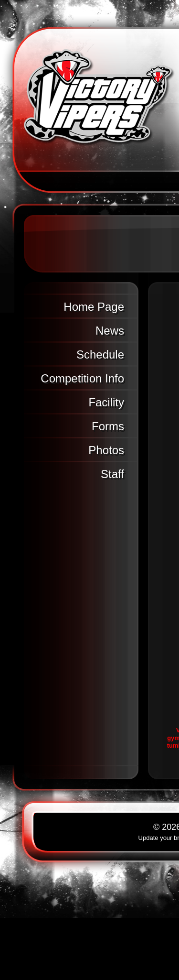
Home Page (94, 307)
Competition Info (82, 378)
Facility (106, 402)
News (110, 331)
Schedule (100, 354)
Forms (108, 426)
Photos (106, 450)
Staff (112, 474)
